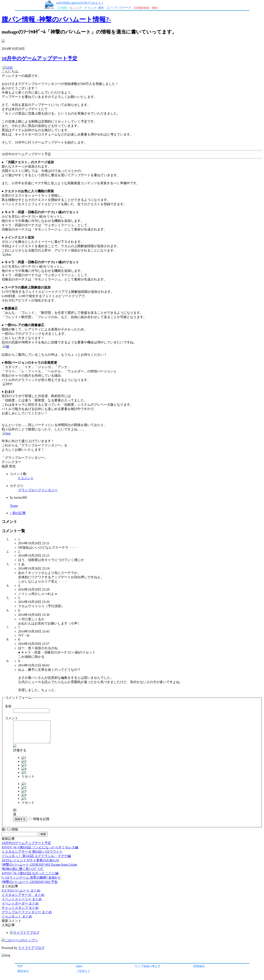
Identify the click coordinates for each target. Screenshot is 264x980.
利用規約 (199, 966)
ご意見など (83, 971)
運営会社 (23, 971)
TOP (20, 966)
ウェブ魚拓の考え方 (148, 966)
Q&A (79, 966)
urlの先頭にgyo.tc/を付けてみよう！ (80, 3)
